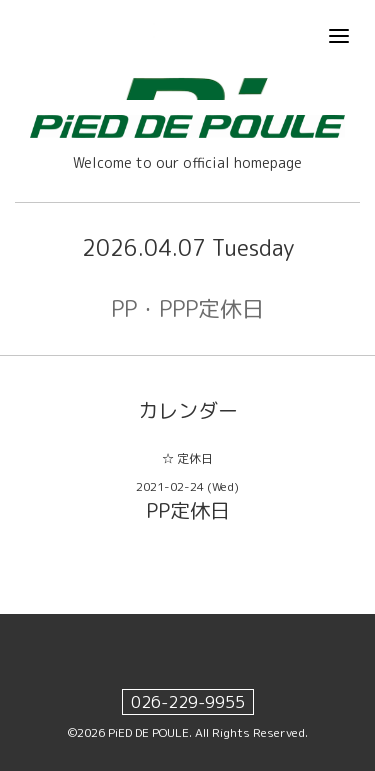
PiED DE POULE (148, 732)
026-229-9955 (188, 702)
